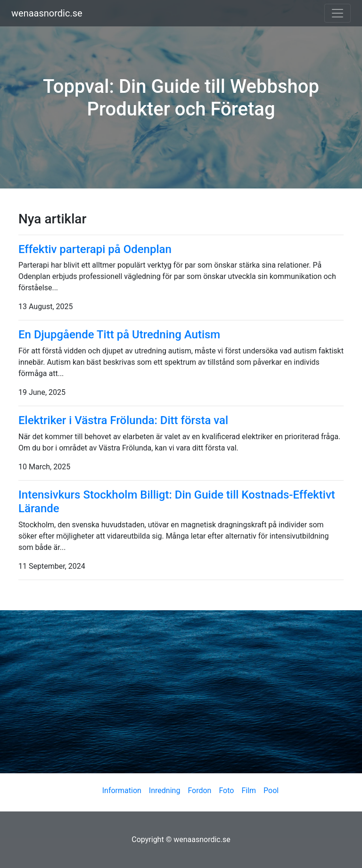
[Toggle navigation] (337, 13)
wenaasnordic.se (47, 13)
